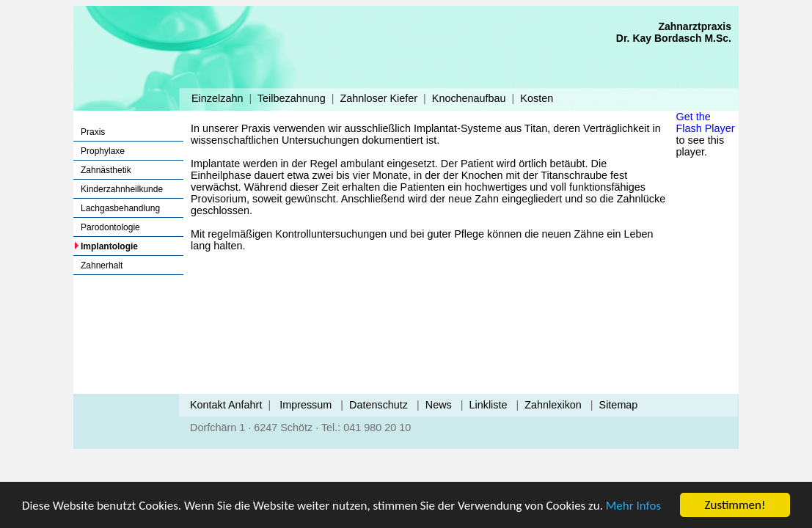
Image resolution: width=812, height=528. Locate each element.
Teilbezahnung (292, 98)
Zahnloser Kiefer (378, 98)
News (439, 405)
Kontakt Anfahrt (226, 405)
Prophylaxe (103, 151)
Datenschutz (378, 405)
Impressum (306, 405)
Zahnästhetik (106, 170)
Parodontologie (110, 227)
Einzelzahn (217, 98)
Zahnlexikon (553, 405)
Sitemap (619, 405)
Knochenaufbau (469, 98)
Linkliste (489, 405)
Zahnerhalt (102, 265)
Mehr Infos (633, 506)
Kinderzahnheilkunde (122, 189)
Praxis (93, 132)
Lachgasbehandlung (120, 208)
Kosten (537, 98)
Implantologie (109, 246)
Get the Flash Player (706, 122)
